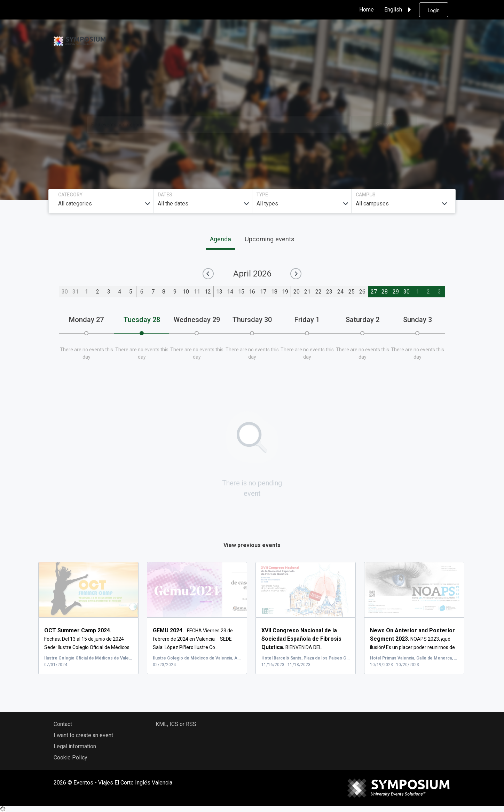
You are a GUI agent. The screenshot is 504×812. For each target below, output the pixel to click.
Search (384, 124)
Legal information (75, 747)
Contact (63, 724)
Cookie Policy (70, 758)
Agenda (220, 239)
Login (434, 10)
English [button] (399, 10)
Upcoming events (270, 239)
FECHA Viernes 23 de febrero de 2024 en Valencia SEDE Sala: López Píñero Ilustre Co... (193, 639)
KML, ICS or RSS (176, 724)
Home (367, 10)
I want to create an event (83, 736)
